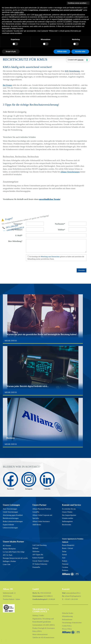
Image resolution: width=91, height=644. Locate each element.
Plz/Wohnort (17, 230)
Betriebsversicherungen (11, 518)
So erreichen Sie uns (69, 509)
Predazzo (65, 570)
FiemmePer (36, 567)
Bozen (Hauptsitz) (68, 545)
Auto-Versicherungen (10, 509)
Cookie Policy (67, 626)
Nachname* (60, 224)
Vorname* (18, 224)
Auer (64, 558)
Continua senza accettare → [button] (78, 3)
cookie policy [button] (19, 12)
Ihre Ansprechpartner (69, 515)
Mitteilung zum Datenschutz (50, 257)
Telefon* (61, 230)
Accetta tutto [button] (80, 51)
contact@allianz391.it (73, 593)
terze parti (39, 15)
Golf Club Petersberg (40, 545)
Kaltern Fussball (38, 558)
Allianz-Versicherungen (70, 172)
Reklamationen (67, 620)
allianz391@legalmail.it (73, 596)
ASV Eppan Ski (38, 555)
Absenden (82, 270)
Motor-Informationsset (40, 634)
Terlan (64, 552)
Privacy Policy (67, 629)
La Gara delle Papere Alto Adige (14, 552)
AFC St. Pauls (8, 555)
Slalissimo (36, 552)
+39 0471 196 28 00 (71, 599)
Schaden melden (68, 518)
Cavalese (65, 567)
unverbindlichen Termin (50, 199)
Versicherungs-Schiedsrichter (72, 623)
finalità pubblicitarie (65, 19)
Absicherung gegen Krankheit (13, 515)
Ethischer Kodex (68, 613)
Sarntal (64, 555)
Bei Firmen (7, 85)
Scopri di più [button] (11, 51)
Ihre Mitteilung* (15, 241)
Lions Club (7, 564)
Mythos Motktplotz (9, 549)
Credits (41, 616)
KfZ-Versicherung (72, 71)
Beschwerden (67, 525)
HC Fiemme (7, 546)
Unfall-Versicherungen (10, 512)
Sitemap (35, 616)
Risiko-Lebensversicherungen (13, 521)
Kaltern (65, 561)
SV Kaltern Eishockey (40, 564)
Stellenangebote (67, 521)
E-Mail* (19, 235)
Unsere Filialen (67, 512)
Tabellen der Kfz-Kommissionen (43, 638)
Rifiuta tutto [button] (62, 51)
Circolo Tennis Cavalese (41, 561)
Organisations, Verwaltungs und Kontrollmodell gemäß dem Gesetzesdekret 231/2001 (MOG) (44, 622)
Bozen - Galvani (68, 548)
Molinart (35, 548)
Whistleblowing (67, 616)
